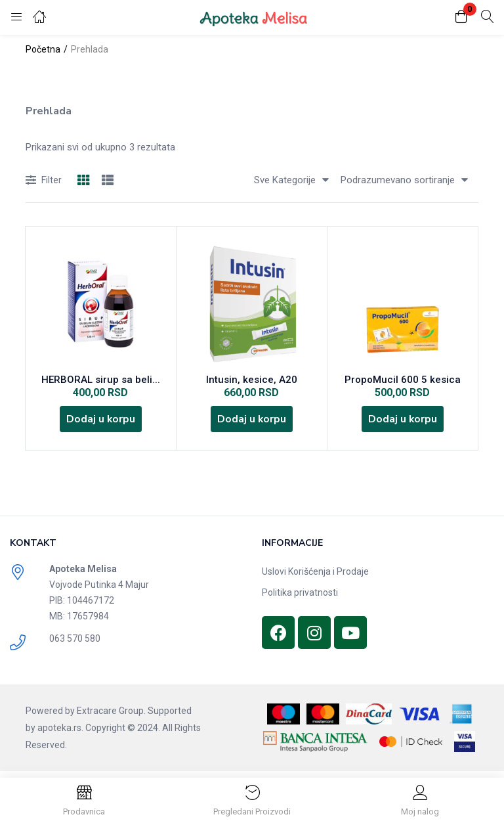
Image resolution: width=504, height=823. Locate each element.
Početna (43, 49)
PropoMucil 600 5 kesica (403, 381)
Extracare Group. (111, 717)
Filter (44, 181)
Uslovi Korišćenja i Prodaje (315, 577)
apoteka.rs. (60, 734)
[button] (461, 17)
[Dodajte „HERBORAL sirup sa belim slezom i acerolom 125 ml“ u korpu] (100, 423)
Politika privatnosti (300, 598)
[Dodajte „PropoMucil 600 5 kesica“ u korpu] (402, 423)
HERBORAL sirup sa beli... (101, 381)
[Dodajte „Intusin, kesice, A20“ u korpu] (251, 423)
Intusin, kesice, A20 (252, 381)
